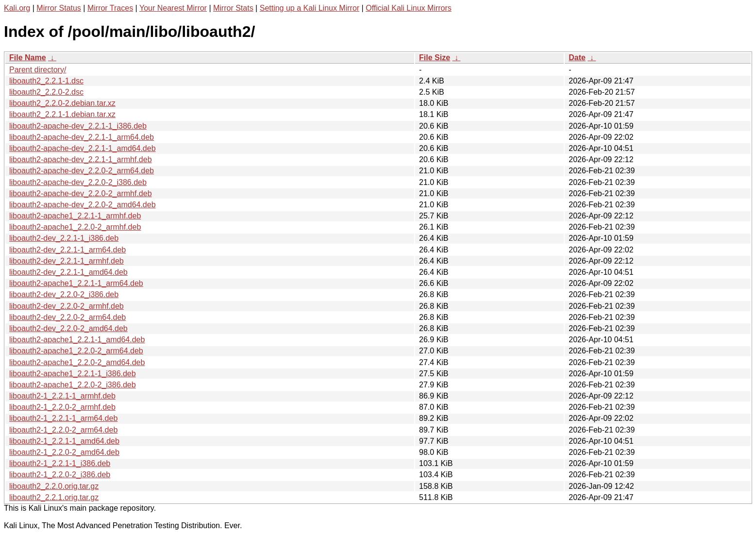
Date (577, 58)
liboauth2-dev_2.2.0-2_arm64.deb (67, 317)
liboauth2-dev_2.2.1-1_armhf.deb (67, 261)
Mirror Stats (233, 8)
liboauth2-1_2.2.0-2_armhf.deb (62, 407)
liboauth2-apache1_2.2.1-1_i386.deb (73, 374)
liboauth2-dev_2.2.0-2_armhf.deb (67, 306)
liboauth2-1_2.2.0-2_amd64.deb (64, 452)
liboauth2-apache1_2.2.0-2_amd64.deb (77, 362)
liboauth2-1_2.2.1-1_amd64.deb (64, 441)
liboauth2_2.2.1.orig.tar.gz (54, 497)
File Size (435, 58)
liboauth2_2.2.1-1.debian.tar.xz (62, 114)
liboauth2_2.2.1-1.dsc (46, 81)
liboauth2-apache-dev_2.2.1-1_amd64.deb (83, 148)
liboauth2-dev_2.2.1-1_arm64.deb (67, 250)
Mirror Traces (110, 8)
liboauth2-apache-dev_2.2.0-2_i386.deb (78, 182)
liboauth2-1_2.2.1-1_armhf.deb (62, 396)
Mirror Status (59, 8)
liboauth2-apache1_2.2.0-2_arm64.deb (76, 351)
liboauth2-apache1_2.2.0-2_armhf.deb (75, 227)
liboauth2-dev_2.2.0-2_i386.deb (64, 294)
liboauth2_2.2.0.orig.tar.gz (54, 486)
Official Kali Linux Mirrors (409, 8)
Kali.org (17, 8)
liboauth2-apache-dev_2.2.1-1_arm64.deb (82, 137)
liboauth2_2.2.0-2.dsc (46, 92)
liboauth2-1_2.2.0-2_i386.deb (60, 475)
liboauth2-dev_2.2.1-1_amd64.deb (68, 272)
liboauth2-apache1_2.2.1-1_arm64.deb (76, 283)
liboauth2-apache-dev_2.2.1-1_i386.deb (78, 126)
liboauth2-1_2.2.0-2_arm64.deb (63, 430)
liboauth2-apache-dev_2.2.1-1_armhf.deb (81, 159)
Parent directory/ (38, 70)
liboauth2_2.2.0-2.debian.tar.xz (62, 103)
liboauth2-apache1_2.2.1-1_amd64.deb (77, 340)
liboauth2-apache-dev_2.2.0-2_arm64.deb (82, 171)
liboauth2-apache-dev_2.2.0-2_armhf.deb (81, 193)
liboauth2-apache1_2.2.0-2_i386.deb (73, 385)
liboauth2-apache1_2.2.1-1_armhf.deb (75, 216)
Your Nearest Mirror (173, 8)
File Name (28, 58)
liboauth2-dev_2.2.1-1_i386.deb (64, 238)
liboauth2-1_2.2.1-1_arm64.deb (63, 418)
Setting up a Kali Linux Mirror (310, 8)
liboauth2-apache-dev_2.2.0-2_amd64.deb (83, 205)
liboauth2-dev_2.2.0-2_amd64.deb (68, 328)
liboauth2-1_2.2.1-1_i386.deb (60, 463)
